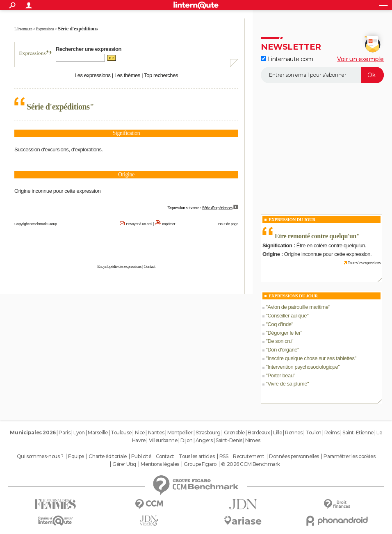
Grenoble (234, 432)
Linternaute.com (287, 59)
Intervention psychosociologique (303, 367)
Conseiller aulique (287, 316)
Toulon (313, 432)
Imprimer (169, 224)
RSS (224, 456)
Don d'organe (282, 350)
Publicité (141, 456)
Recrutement (248, 456)
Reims (332, 432)
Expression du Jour (292, 219)
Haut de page (228, 224)
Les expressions (93, 75)
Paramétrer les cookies (349, 456)
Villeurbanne (163, 440)
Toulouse (121, 432)
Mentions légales (160, 464)
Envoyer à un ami (139, 224)
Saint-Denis (229, 440)
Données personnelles (294, 456)
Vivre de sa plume (287, 384)
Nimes (253, 440)
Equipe (76, 456)
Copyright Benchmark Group (36, 224)
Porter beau (280, 375)
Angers (204, 440)
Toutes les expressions (364, 263)
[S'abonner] (322, 75)
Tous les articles (197, 456)
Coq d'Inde (279, 324)
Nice (140, 432)
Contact (150, 266)
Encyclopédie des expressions (119, 266)
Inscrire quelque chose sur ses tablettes (311, 358)
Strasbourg (208, 432)
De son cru (279, 341)
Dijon (186, 440)
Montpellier (180, 432)
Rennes (294, 432)
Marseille (98, 432)
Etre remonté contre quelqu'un (316, 236)
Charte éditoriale (107, 456)
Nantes (156, 432)
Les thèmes (127, 75)
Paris (64, 432)
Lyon (79, 432)
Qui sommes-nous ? (40, 456)
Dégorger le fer (284, 333)
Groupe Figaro (200, 464)
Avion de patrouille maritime (298, 307)
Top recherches (161, 75)
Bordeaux (259, 432)
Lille (277, 432)
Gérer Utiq (124, 464)
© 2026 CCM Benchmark (251, 464)
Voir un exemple (360, 59)
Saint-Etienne (358, 432)
